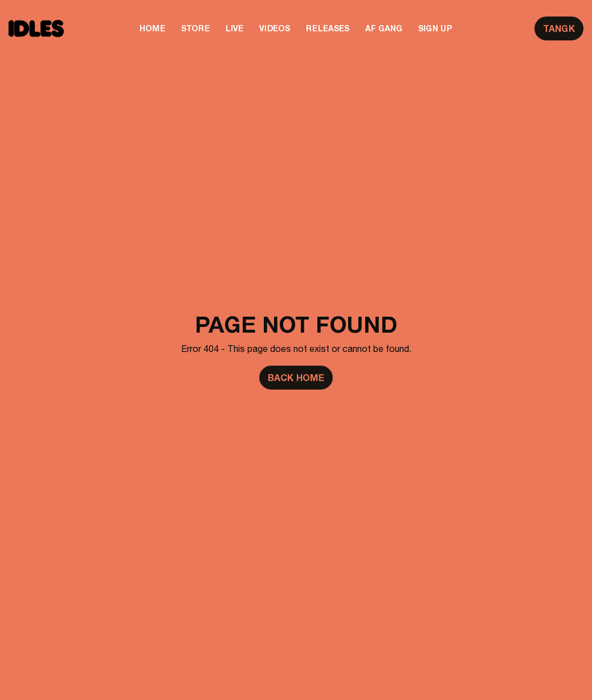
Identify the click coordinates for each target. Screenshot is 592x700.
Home (152, 28)
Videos (275, 28)
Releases (328, 28)
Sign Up (435, 28)
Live (234, 28)
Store (195, 28)
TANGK (559, 28)
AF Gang (384, 28)
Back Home (296, 378)
